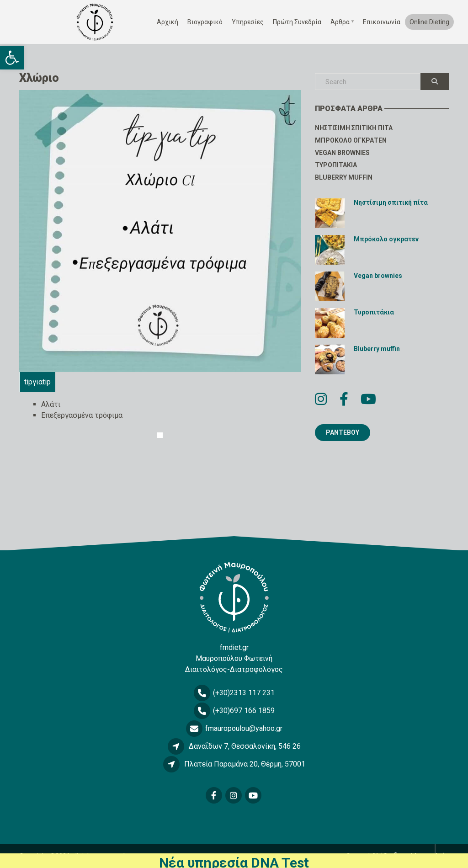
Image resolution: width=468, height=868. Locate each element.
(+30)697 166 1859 (244, 711)
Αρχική (168, 22)
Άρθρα (340, 22)
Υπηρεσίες (248, 22)
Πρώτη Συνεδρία (297, 22)
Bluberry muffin (344, 177)
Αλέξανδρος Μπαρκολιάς (410, 856)
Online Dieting (429, 22)
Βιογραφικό (205, 22)
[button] (12, 58)
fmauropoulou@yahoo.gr (244, 728)
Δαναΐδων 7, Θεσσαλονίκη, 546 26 (245, 746)
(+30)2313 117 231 (244, 693)
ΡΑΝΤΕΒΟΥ (343, 432)
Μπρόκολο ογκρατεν (351, 140)
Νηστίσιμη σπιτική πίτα (354, 128)
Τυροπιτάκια (336, 165)
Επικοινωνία (382, 22)
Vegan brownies (342, 153)
